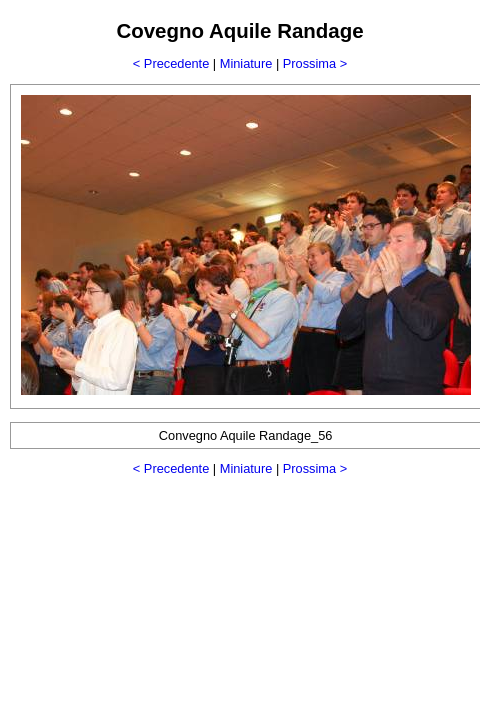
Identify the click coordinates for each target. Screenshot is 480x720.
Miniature (246, 63)
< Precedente (171, 63)
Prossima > (315, 63)
